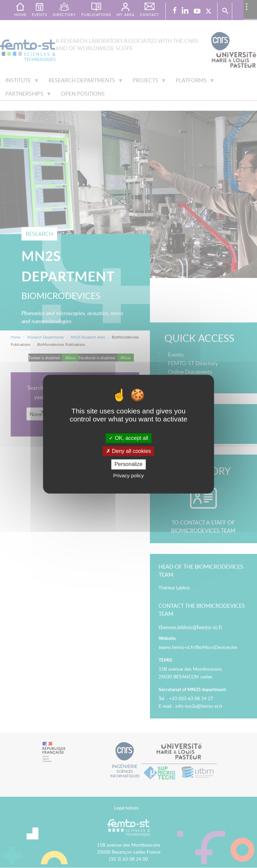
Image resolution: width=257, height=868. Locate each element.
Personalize (128, 464)
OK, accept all (128, 438)
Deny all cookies (128, 451)
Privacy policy (128, 475)
